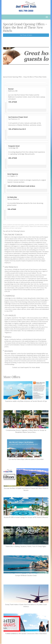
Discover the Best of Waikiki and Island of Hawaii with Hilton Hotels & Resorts (26, 480)
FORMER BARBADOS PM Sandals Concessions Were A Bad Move (26, 624)
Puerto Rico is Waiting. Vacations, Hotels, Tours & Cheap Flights (26, 537)
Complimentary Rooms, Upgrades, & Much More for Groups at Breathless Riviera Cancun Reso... (26, 422)
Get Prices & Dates (26, 35)
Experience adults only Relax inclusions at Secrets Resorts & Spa (26, 392)
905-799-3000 (26, 11)
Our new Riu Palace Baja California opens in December (26, 450)
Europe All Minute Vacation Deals (26, 566)
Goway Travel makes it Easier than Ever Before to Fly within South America (26, 596)
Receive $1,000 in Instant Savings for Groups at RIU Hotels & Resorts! (26, 508)
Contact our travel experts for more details (26, 367)
